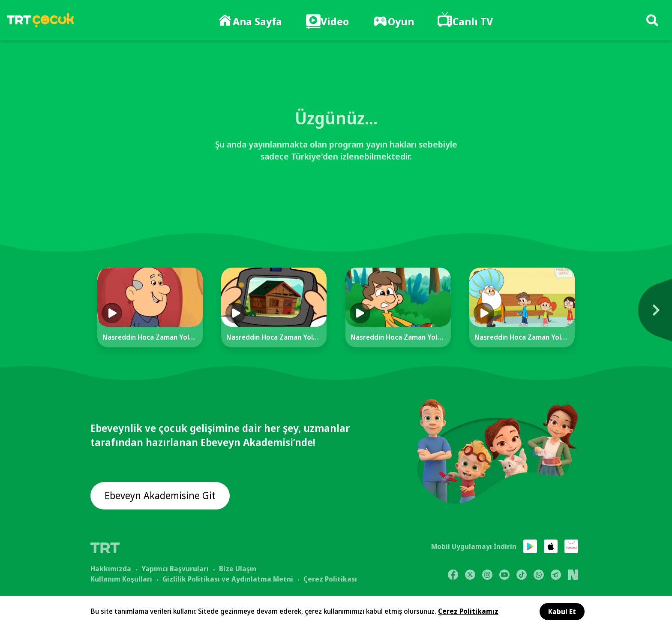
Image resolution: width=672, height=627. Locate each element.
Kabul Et (562, 612)
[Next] (603, 314)
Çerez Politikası (330, 579)
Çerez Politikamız (468, 611)
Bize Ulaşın (238, 568)
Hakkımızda (111, 568)
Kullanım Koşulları (121, 579)
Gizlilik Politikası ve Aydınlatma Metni (228, 579)
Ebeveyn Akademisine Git (162, 496)
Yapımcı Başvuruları (175, 568)
